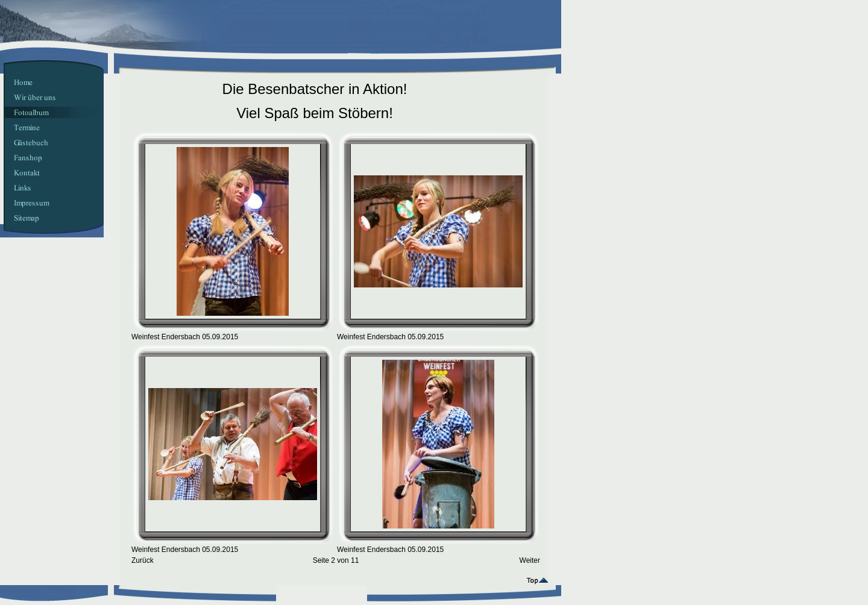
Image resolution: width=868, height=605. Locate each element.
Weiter (530, 560)
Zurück (143, 560)
